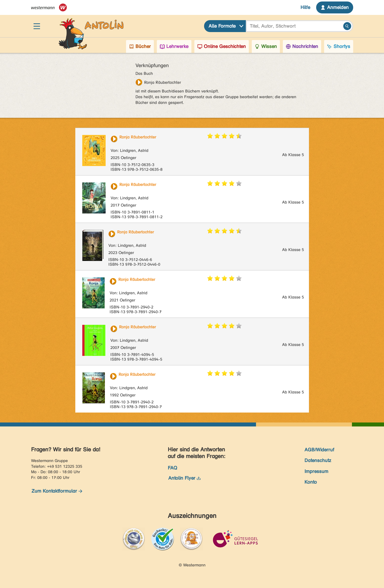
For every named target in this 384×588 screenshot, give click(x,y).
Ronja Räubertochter (163, 82)
